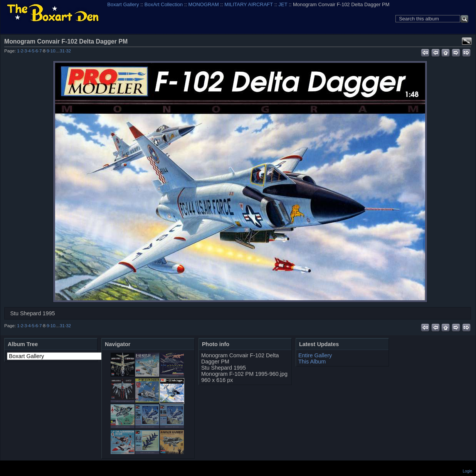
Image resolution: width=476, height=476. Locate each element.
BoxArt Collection (164, 4)
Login (468, 471)
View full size (467, 41)
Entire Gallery (315, 355)
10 (53, 51)
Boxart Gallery (123, 4)
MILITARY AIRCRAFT (249, 4)
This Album (312, 362)
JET (283, 4)
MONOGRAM (204, 4)
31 (62, 51)
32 (68, 51)
